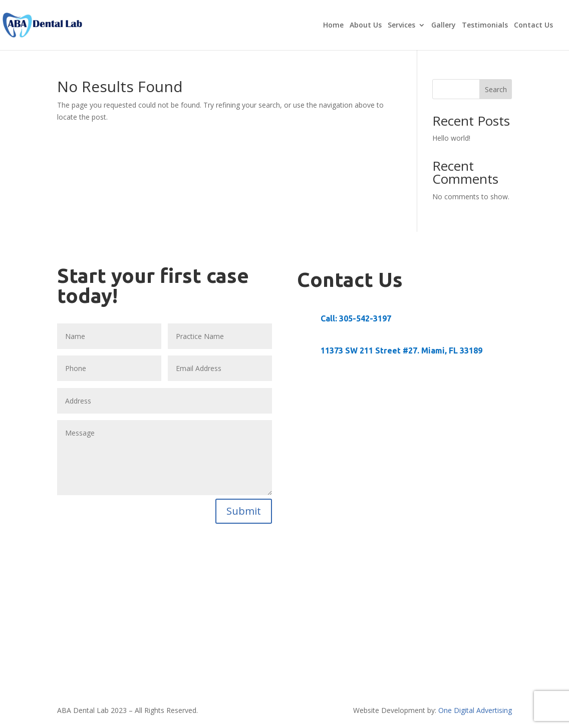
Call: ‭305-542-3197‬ (356, 318)
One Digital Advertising (475, 710)
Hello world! (451, 138)
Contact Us (533, 26)
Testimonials (485, 26)
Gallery (444, 26)
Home (333, 26)
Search (496, 89)
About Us (366, 26)
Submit (244, 511)
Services (401, 26)
